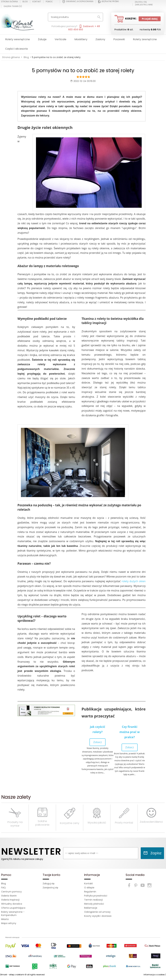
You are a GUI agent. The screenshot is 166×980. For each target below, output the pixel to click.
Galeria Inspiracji (10, 900)
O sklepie (89, 888)
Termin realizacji (93, 900)
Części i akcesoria (16, 49)
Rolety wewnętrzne (18, 39)
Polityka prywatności (96, 896)
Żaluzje (42, 39)
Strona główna (9, 2)
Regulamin (90, 892)
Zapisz (152, 853)
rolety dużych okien (134, 581)
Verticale (60, 39)
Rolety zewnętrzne (145, 39)
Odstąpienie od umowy (97, 912)
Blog (25, 2)
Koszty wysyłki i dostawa (98, 916)
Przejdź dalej (150, 19)
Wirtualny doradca (12, 904)
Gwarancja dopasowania (78, 2)
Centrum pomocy (11, 892)
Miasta (5, 919)
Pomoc (49, 2)
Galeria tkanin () (13, 6)
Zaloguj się (49, 884)
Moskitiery (81, 39)
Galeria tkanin (9, 896)
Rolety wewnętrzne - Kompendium (13, 914)
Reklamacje (91, 908)
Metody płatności (94, 904)
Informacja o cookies (154, 975)
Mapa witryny (9, 923)
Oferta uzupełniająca (13, 908)
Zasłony (100, 39)
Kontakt (37, 2)
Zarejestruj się (50, 888)
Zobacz (98, 742)
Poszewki (119, 39)
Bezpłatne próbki (108, 2)
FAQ (3, 888)
